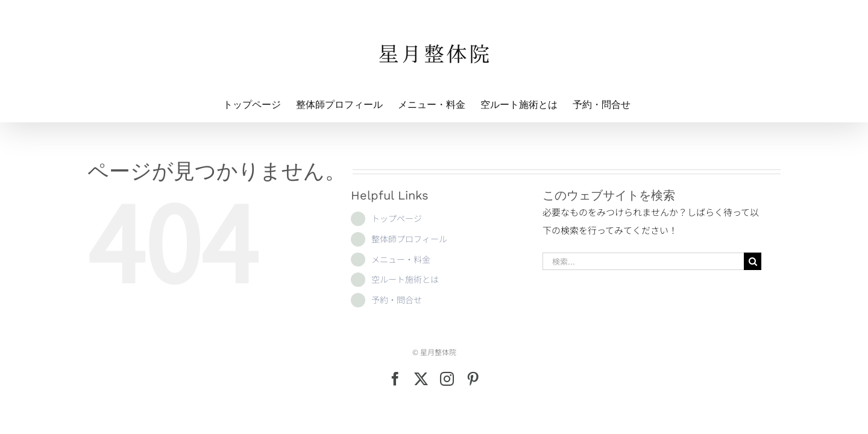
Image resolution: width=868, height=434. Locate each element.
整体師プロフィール (409, 239)
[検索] (753, 261)
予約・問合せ (397, 300)
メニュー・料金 (401, 259)
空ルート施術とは (405, 279)
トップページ (397, 218)
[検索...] (643, 261)
